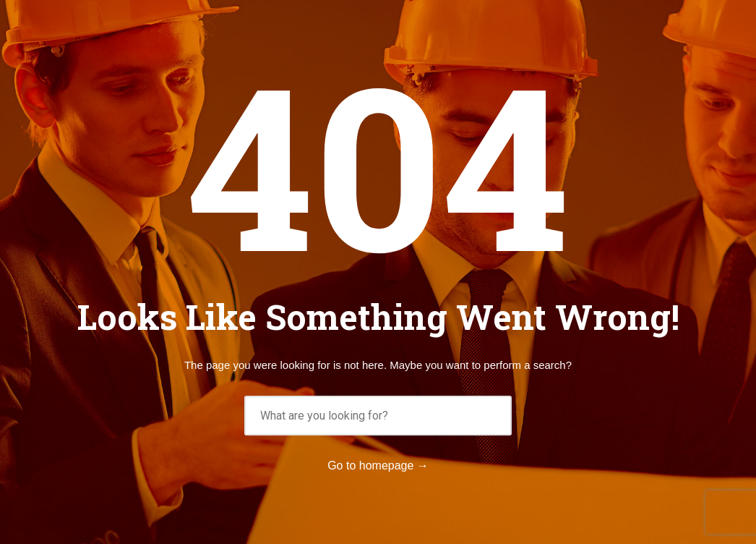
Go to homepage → (378, 466)
